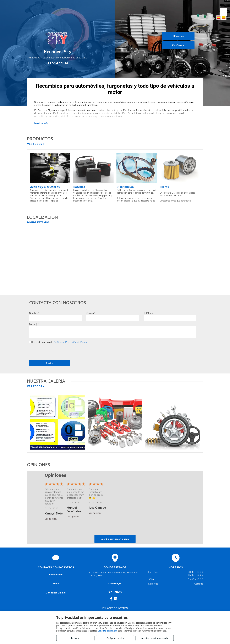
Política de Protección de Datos (70, 342)
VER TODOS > (35, 144)
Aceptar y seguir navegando (155, 638)
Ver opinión (51, 519)
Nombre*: (34, 313)
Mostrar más (41, 123)
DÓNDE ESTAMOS (38, 222)
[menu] (224, 12)
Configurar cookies (115, 638)
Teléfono (148, 313)
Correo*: (91, 313)
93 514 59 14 (58, 63)
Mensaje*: (35, 324)
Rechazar (75, 638)
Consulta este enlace (108, 631)
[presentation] (51, 352)
